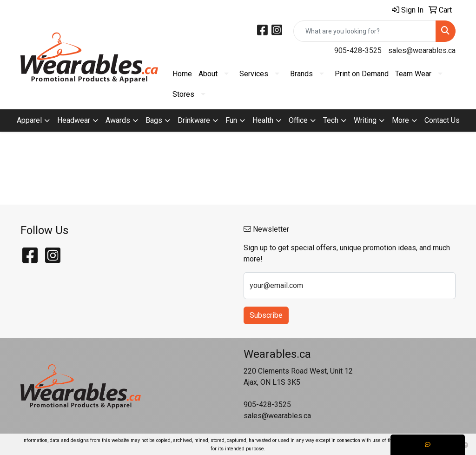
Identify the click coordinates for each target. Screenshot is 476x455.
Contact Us (442, 120)
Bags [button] (154, 120)
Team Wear (413, 74)
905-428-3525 (358, 50)
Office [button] (298, 120)
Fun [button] (231, 120)
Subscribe (266, 315)
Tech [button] (331, 120)
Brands (301, 74)
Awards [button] (118, 120)
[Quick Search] (365, 31)
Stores (183, 94)
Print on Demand (362, 74)
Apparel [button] (29, 120)
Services (254, 74)
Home (182, 74)
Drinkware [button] (194, 120)
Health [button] (263, 120)
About (208, 74)
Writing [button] (365, 120)
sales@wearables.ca (422, 50)
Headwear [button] (74, 120)
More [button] (400, 120)
